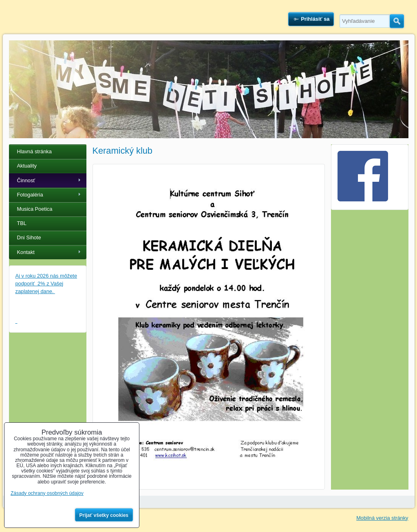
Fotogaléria (30, 195)
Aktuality (27, 166)
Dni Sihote (29, 237)
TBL (22, 223)
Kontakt (26, 252)
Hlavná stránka (34, 151)
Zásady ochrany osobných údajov (47, 493)
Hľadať (397, 21)
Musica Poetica (35, 209)
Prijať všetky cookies (104, 515)
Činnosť (26, 180)
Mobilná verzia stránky (382, 518)
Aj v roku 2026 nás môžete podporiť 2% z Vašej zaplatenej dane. (46, 284)
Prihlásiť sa (315, 19)
